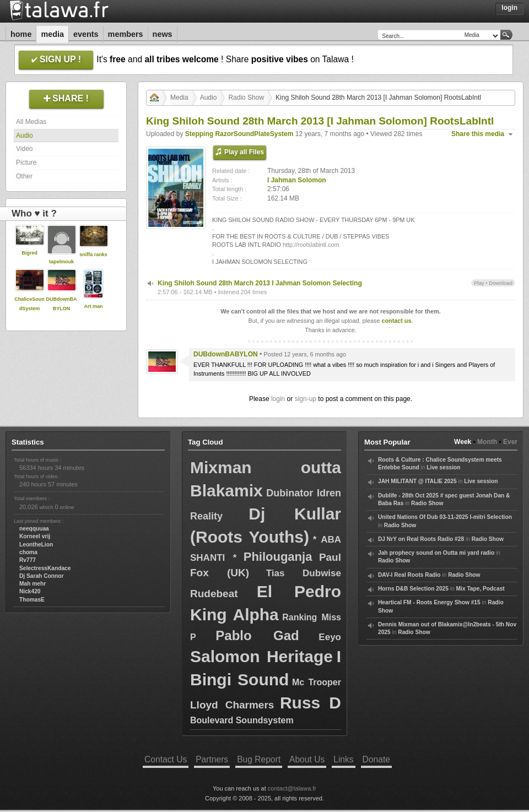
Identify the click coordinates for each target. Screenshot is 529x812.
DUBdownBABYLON (226, 354)
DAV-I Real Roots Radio (409, 575)
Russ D (311, 703)
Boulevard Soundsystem (242, 720)
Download (501, 283)
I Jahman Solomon (297, 180)
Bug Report (259, 759)
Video (24, 149)
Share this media (478, 134)
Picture (26, 163)
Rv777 (28, 560)
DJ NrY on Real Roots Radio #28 (421, 539)
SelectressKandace (45, 568)
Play (479, 283)
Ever (510, 442)
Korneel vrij (35, 536)
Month (487, 442)
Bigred (29, 253)
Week (463, 442)
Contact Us (166, 759)
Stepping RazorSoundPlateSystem (239, 134)
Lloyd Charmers (232, 705)
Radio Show (246, 98)
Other (24, 176)
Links (343, 759)
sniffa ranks (93, 255)
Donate (376, 759)
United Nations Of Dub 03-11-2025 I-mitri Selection (445, 517)
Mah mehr (33, 584)
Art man (93, 306)
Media (52, 34)
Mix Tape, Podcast (481, 589)
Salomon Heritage (261, 656)
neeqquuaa (34, 529)
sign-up (306, 399)
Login (509, 8)
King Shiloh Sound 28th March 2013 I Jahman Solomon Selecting (260, 283)
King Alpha (234, 615)
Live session (443, 467)
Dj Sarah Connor (41, 576)
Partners (212, 759)
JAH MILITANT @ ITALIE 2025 (417, 481)
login (278, 399)
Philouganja (278, 557)
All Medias (31, 122)
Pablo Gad (257, 635)
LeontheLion (36, 545)
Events (86, 34)
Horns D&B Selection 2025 (413, 589)
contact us (396, 321)
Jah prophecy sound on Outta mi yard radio (436, 553)
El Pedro (299, 591)
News (163, 34)
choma (28, 552)
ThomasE (32, 600)
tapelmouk (61, 262)
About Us (307, 759)
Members (126, 34)
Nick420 (30, 591)
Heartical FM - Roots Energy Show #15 (429, 602)
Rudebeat (214, 594)
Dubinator (290, 493)
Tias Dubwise (304, 573)
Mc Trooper (317, 682)
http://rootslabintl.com (311, 245)
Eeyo (330, 637)
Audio (25, 136)
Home (21, 34)
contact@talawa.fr (292, 788)
